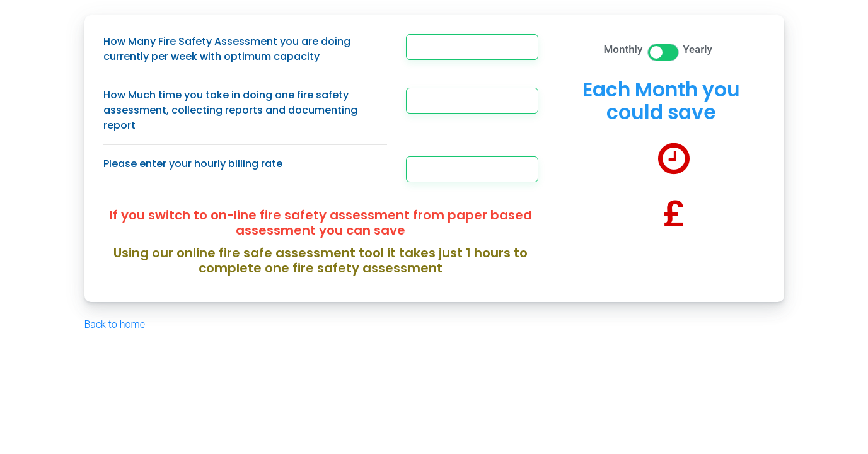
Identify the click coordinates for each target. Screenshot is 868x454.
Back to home (115, 324)
